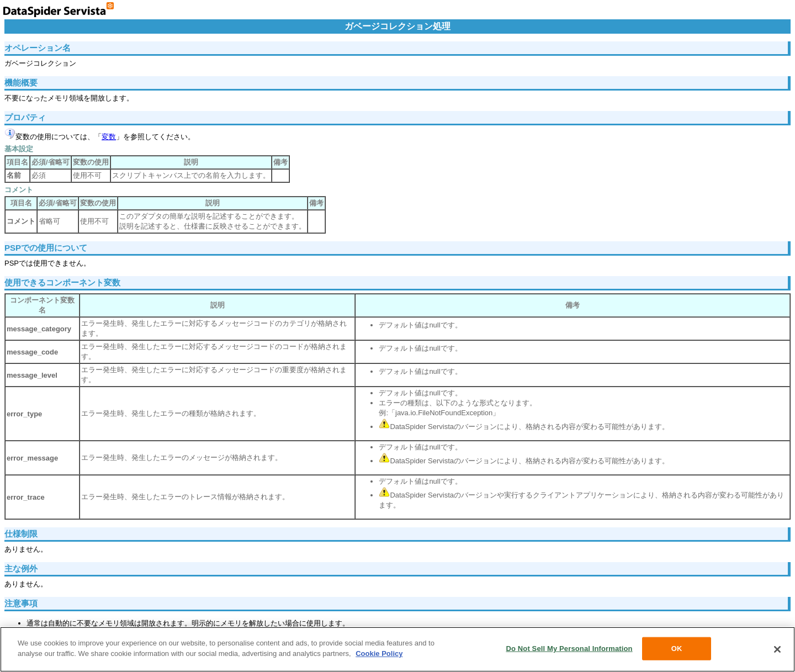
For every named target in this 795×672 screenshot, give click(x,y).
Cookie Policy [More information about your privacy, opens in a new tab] (379, 654)
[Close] (777, 649)
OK (677, 649)
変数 (109, 137)
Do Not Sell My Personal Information (569, 649)
